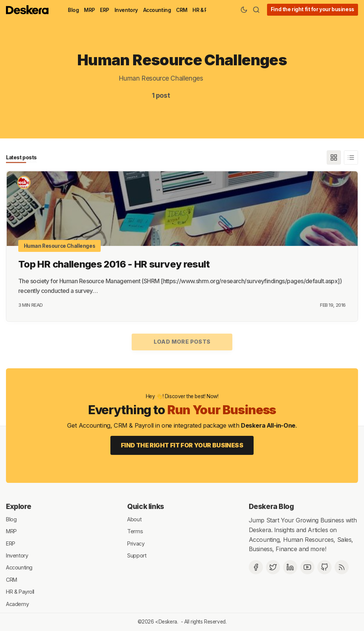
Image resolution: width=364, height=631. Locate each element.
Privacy (136, 543)
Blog (73, 10)
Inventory (126, 10)
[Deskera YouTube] (307, 567)
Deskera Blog (271, 506)
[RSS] (342, 567)
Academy (17, 604)
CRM (182, 10)
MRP (90, 10)
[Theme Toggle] (244, 10)
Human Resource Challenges (60, 246)
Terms (135, 531)
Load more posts (182, 342)
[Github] (324, 567)
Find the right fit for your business (313, 9)
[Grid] (334, 157)
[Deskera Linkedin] (290, 567)
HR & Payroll (20, 591)
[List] (351, 157)
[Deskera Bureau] (24, 182)
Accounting (157, 10)
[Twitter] (273, 567)
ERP (105, 10)
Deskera (168, 622)
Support (137, 555)
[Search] (256, 10)
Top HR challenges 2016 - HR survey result (114, 264)
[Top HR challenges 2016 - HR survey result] (182, 208)
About (134, 519)
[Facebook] (256, 567)
